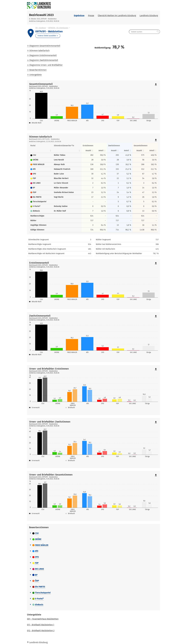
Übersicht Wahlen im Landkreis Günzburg (117, 16)
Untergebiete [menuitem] (36, 75)
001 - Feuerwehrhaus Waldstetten (43, 619)
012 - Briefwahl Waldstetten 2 (41, 631)
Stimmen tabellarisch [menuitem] (39, 51)
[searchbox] (144, 32)
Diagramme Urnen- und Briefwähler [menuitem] (46, 65)
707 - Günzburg (41, 28)
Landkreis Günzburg (149, 16)
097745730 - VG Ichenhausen (58, 28)
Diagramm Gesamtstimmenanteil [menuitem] (45, 46)
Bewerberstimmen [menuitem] (38, 70)
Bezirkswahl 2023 (41, 15)
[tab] (94, 533)
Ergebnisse (79, 16)
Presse (91, 16)
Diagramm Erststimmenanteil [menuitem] (43, 55)
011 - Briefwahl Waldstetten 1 (41, 625)
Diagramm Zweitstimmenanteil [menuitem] (44, 60)
